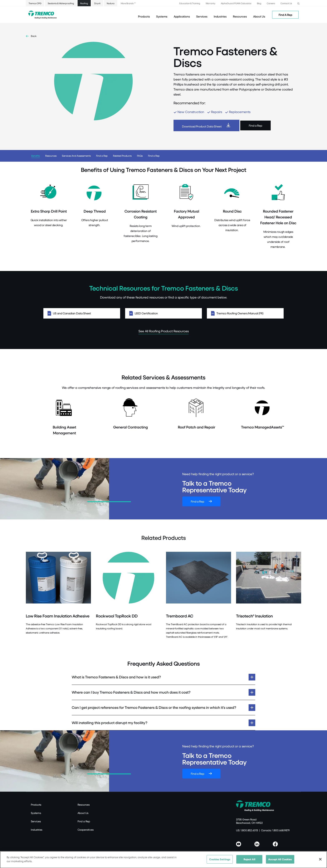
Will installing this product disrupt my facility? (109, 723)
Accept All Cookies (280, 861)
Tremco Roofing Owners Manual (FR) (245, 313)
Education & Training (190, 3)
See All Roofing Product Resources (164, 331)
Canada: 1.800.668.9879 (275, 830)
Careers (271, 3)
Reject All (249, 861)
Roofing (84, 3)
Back (34, 36)
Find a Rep (255, 125)
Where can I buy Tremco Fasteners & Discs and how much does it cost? (131, 692)
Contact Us (286, 3)
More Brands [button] (127, 3)
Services (36, 821)
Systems (36, 813)
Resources (240, 16)
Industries (37, 830)
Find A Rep (285, 15)
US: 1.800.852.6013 (247, 830)
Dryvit (97, 3)
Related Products (122, 156)
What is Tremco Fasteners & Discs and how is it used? (116, 677)
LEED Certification (163, 313)
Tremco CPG (35, 3)
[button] (298, 3)
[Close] (320, 862)
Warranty (211, 3)
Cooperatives (86, 830)
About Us (259, 16)
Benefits (36, 156)
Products (144, 16)
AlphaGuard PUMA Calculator (236, 3)
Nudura (111, 3)
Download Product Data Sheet (202, 126)
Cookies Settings (220, 861)
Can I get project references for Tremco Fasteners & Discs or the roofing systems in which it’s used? (154, 707)
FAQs (140, 156)
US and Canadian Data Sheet (82, 313)
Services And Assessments (76, 156)
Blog (259, 3)
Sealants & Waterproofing (61, 3)
